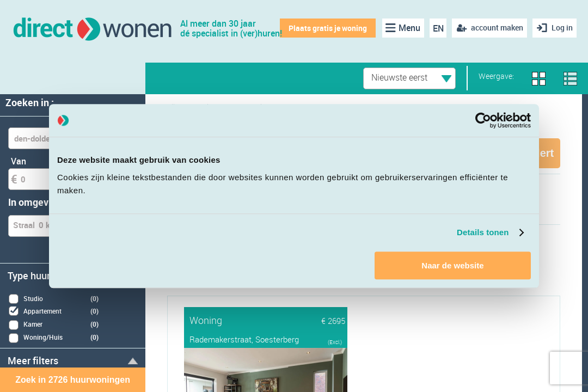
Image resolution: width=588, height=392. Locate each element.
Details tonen (483, 232)
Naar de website (452, 265)
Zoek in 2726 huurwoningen (73, 380)
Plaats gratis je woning (327, 28)
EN (437, 28)
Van (19, 161)
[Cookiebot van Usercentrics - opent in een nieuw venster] (483, 120)
